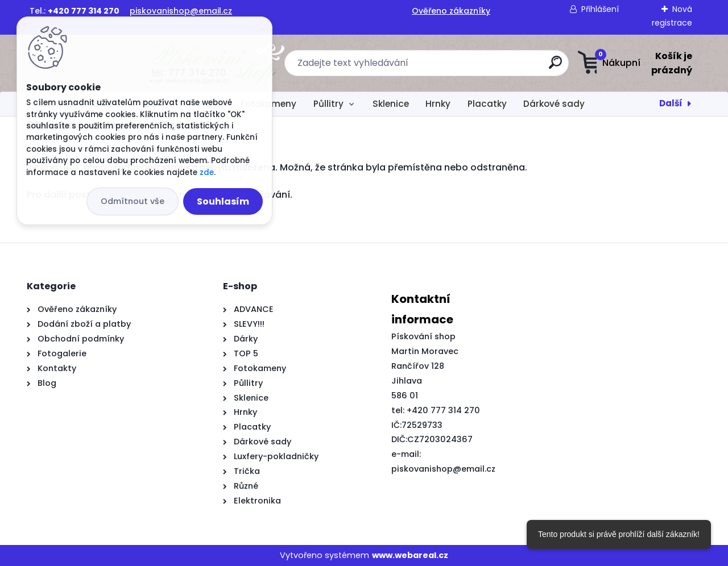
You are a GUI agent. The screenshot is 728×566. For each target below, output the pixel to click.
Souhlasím (223, 201)
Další (671, 103)
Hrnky (438, 104)
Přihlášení (600, 9)
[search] (476, 67)
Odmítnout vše (133, 201)
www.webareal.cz (410, 555)
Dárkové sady (554, 104)
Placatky (487, 104)
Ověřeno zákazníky (451, 11)
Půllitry (328, 104)
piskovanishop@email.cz (181, 11)
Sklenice (391, 104)
